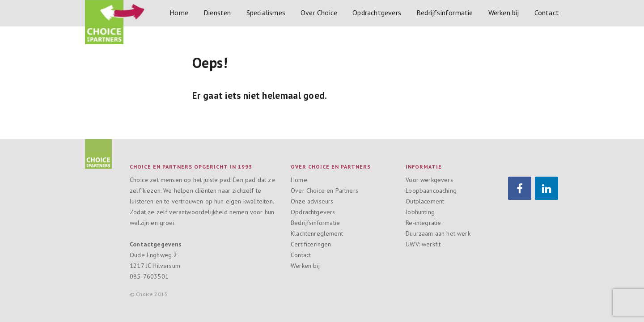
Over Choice (319, 13)
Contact (547, 13)
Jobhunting (420, 212)
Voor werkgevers (429, 180)
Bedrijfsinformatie (445, 13)
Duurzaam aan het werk (438, 233)
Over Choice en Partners (324, 191)
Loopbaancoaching (431, 191)
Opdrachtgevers (377, 13)
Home (179, 13)
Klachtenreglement (317, 233)
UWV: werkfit (423, 244)
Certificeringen (311, 244)
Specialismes (266, 13)
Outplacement (425, 201)
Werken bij (504, 13)
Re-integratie (423, 223)
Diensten (217, 13)
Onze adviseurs (312, 201)
